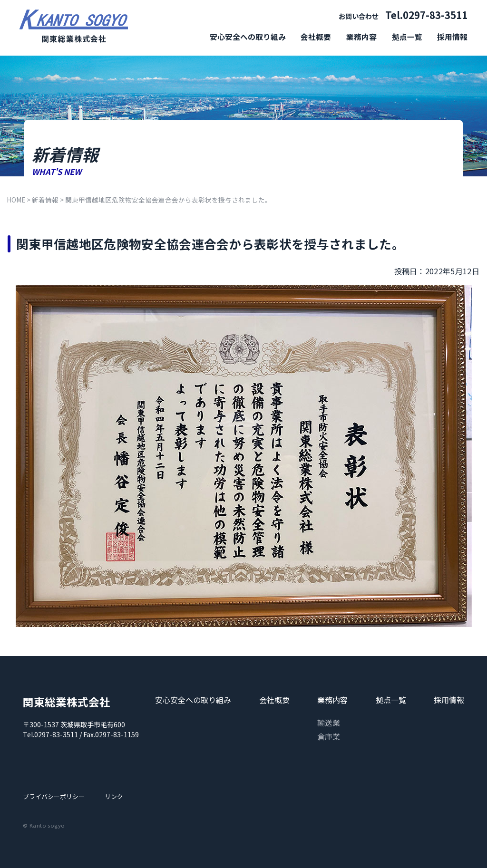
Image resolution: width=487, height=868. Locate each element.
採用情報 (452, 37)
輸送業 (329, 723)
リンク (114, 796)
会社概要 (316, 37)
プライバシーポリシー (54, 796)
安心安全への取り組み (248, 37)
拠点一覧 (407, 37)
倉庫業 (329, 736)
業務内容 (361, 37)
